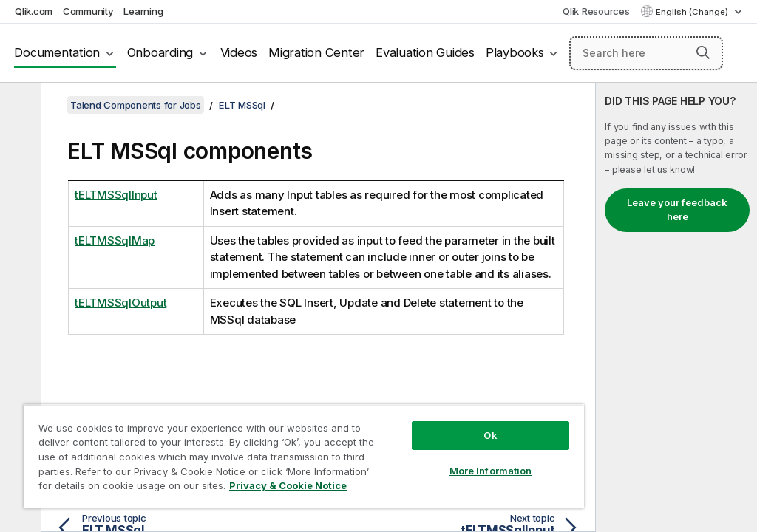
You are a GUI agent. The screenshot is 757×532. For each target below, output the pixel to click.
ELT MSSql (242, 105)
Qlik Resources (596, 11)
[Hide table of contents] (18, 106)
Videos (239, 52)
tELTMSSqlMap (115, 241)
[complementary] (676, 307)
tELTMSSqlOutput (120, 303)
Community (88, 11)
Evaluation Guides (425, 52)
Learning (143, 11)
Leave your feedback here (677, 210)
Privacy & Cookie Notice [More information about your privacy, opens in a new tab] (288, 485)
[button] (703, 52)
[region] (304, 456)
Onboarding (160, 52)
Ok (490, 435)
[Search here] (646, 53)
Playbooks (515, 52)
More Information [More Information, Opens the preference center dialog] (491, 471)
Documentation (57, 52)
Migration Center (316, 52)
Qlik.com (34, 11)
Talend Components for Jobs (136, 105)
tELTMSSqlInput (116, 195)
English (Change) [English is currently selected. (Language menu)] (693, 12)
